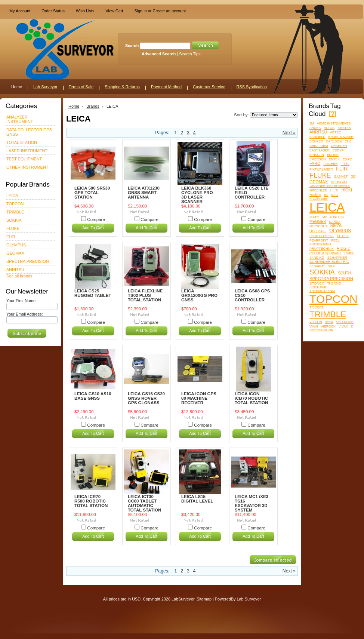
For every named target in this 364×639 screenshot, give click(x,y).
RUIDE (350, 253)
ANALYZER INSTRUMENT (20, 119)
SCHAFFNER (337, 258)
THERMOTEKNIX (322, 291)
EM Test (333, 155)
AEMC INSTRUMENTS (334, 123)
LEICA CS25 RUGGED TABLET (93, 293)
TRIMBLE (15, 212)
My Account (20, 11)
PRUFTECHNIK (322, 249)
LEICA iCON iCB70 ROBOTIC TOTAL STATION (251, 398)
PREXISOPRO (320, 244)
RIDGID (344, 248)
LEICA (12, 196)
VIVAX (343, 326)
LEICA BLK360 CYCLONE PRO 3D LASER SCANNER (197, 195)
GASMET (341, 176)
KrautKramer (319, 199)
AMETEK (344, 128)
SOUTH (344, 273)
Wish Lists (85, 11)
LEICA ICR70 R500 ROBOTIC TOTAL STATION (91, 501)
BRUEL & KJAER (341, 137)
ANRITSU (15, 270)
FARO (315, 163)
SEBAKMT (317, 266)
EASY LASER (320, 150)
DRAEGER (339, 146)
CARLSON (334, 141)
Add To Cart (93, 228)
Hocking (315, 195)
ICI (326, 195)
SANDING (317, 258)
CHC (348, 141)
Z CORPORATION (331, 328)
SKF (331, 266)
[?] (332, 114)
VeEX (329, 322)
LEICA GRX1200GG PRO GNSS (199, 295)
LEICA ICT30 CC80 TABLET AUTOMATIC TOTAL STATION (144, 503)
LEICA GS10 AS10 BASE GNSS (93, 396)
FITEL (345, 164)
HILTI (334, 190)
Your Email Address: (25, 314)
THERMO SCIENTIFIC (325, 285)
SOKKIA (14, 220)
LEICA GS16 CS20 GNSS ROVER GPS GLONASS (146, 398)
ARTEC (335, 132)
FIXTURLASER (321, 169)
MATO (314, 217)
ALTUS (329, 128)
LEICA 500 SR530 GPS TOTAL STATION (92, 193)
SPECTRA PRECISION (28, 261)
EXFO (348, 159)
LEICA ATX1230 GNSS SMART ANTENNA (144, 193)
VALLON (316, 322)
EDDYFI (339, 150)
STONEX (317, 283)
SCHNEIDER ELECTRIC (329, 262)
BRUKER (316, 141)
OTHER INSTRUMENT (27, 167)
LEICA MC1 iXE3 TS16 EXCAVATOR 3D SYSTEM (252, 503)
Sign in (140, 11)
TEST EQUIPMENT (24, 159)
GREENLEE (319, 190)
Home (74, 106)
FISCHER (330, 164)
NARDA (334, 222)
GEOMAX (15, 253)
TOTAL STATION (22, 142)
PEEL (335, 240)
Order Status (53, 11)
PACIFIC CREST (322, 236)
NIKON (337, 226)
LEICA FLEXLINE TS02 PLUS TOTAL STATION (145, 295)
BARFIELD (317, 137)
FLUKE (13, 228)
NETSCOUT (318, 226)
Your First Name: (21, 301)
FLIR (11, 237)
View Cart (114, 11)
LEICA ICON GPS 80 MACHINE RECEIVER (199, 398)
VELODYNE (345, 322)
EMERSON (318, 159)
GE (353, 176)
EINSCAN (317, 155)
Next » (289, 133)
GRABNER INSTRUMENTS (330, 186)
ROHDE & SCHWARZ (326, 253)
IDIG (335, 195)
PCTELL (343, 236)
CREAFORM (319, 146)
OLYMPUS (16, 245)
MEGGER (318, 222)
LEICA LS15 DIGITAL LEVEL (197, 499)
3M (312, 123)
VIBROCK (328, 326)
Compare (96, 219)
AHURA (315, 128)
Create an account (169, 11)
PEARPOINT (319, 240)
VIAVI (314, 326)
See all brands (19, 276)
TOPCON (15, 204)
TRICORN (317, 307)
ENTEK (334, 159)
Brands (93, 106)
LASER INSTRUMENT (27, 151)
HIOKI (346, 190)
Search (132, 46)
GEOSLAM (339, 182)
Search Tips (190, 54)
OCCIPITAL (318, 231)
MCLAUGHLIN (333, 217)
